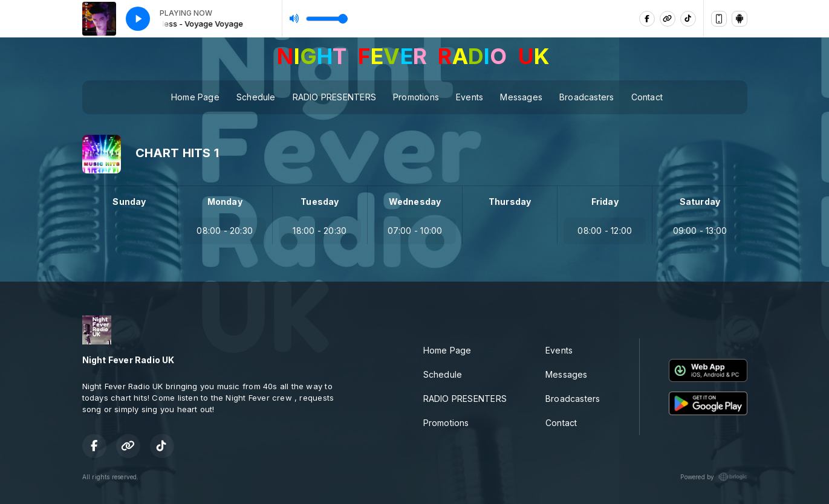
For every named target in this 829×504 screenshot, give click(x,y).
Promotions (416, 97)
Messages (521, 97)
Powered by (714, 477)
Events (470, 97)
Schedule (256, 97)
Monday (225, 202)
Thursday (510, 202)
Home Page (195, 97)
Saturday (700, 202)
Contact (647, 97)
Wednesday (415, 202)
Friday (605, 202)
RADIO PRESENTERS (334, 97)
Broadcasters (587, 97)
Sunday (129, 202)
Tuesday (320, 202)
